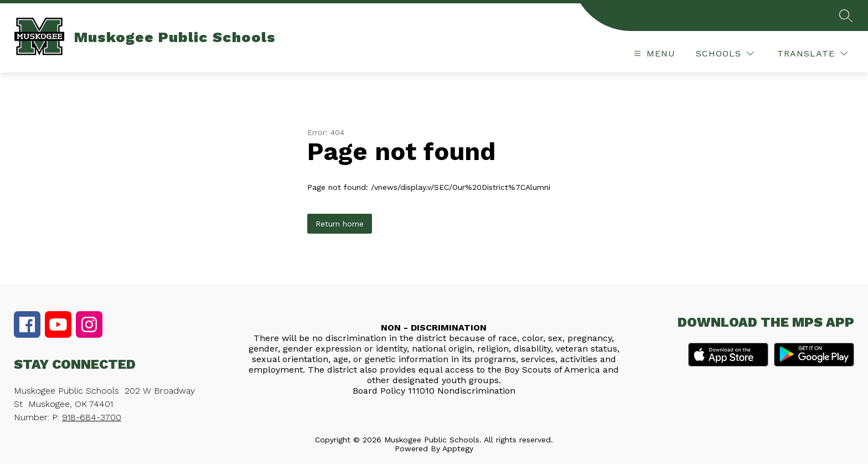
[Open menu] (653, 53)
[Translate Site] (812, 53)
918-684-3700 (92, 417)
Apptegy (458, 448)
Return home (340, 224)
